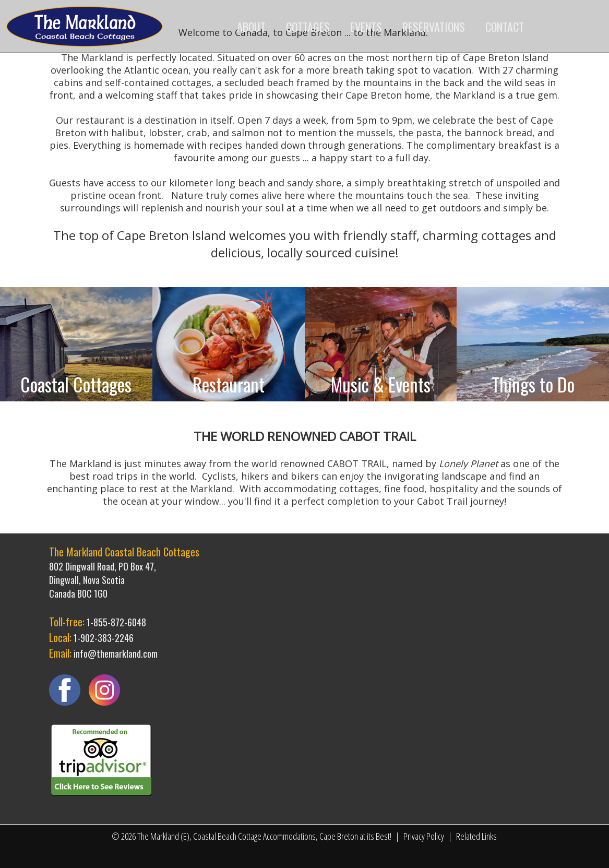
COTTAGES (308, 27)
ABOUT (251, 27)
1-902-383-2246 (104, 638)
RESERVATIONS (434, 27)
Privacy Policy (424, 836)
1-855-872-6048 (116, 622)
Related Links (476, 836)
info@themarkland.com (116, 653)
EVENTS (366, 27)
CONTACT (505, 27)
